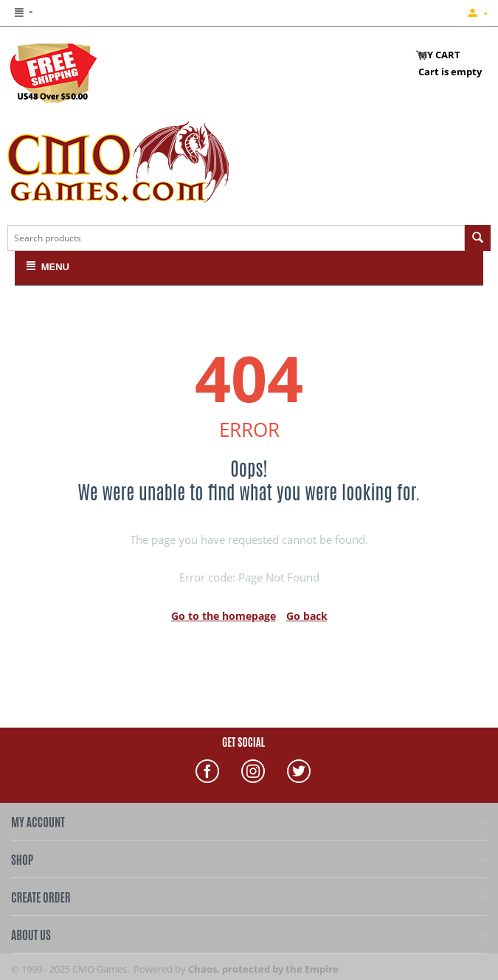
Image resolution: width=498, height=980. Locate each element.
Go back (307, 616)
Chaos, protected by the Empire (263, 969)
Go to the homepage (224, 616)
